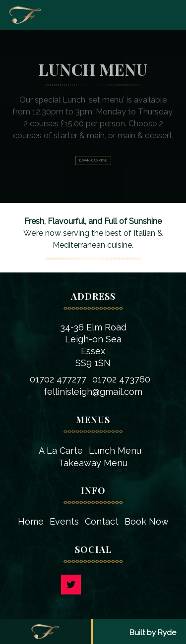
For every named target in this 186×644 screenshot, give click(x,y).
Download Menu (93, 161)
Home (31, 521)
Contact (102, 521)
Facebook (116, 585)
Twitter (71, 585)
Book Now (147, 521)
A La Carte (61, 451)
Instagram (93, 585)
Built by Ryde (153, 633)
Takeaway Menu (93, 463)
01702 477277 (58, 379)
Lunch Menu (115, 451)
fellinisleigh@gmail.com (93, 392)
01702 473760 (121, 379)
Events (64, 521)
